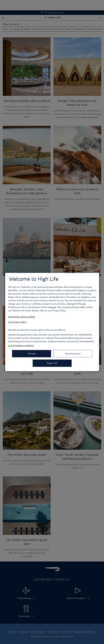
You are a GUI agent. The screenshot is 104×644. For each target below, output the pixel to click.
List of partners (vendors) (21, 346)
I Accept (32, 354)
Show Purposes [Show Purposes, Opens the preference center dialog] (73, 354)
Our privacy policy (17, 322)
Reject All (52, 363)
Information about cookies (22, 317)
